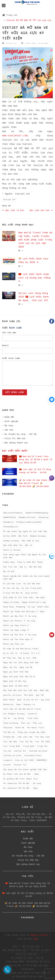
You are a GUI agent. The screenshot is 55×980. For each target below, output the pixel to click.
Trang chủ (10, 15)
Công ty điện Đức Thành (30, 562)
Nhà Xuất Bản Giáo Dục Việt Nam (20, 691)
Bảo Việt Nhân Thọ (13, 545)
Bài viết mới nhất (15, 451)
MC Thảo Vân (9, 658)
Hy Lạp (31, 607)
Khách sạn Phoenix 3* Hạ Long (19, 621)
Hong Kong (8, 607)
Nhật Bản (44, 691)
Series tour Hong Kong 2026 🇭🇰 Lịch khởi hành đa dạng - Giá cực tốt (34, 297)
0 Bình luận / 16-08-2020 (35, 43)
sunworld (32, 714)
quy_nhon (45, 700)
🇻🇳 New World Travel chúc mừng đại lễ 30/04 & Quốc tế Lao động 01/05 (36, 460)
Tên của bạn (9, 333)
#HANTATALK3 (10, 518)
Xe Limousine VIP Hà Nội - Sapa (20, 788)
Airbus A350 (10, 536)
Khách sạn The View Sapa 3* (18, 639)
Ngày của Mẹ (26, 667)
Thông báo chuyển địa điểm (31, 732)
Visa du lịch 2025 (24, 760)
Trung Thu (42, 746)
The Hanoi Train (35, 728)
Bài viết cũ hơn (13, 210)
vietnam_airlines (12, 756)
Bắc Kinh (23, 536)
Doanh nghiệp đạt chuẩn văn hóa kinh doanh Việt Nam (26, 578)
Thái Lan (25, 723)
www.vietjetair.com (15, 136)
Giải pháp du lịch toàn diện (18, 598)
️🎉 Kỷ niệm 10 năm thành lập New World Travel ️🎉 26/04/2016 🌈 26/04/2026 (36, 483)
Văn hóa (9, 430)
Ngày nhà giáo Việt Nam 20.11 (19, 677)
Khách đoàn (43, 607)
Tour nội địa (26, 742)
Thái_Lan (37, 723)
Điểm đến (9, 417)
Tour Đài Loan (42, 737)
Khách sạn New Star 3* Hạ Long (20, 616)
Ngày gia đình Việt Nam (16, 672)
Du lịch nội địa (11, 588)
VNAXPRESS (42, 760)
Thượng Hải (9, 737)
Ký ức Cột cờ (10, 653)
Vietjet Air (11, 43)
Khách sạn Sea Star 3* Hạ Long (20, 635)
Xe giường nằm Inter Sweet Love (20, 779)
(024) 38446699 (38, 820)
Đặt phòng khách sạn (16, 443)
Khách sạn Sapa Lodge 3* (16, 630)
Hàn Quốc (40, 598)
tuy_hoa (7, 751)
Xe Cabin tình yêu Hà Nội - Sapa (21, 774)
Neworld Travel (39, 935)
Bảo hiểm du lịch (31, 541)
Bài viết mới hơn (41, 210)
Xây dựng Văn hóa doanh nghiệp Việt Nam (25, 770)
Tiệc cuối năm (25, 737)
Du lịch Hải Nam (32, 584)
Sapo (35, 939)
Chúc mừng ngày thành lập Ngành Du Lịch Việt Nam (25, 556)
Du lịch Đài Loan (12, 584)
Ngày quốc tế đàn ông (15, 681)
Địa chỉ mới (9, 571)
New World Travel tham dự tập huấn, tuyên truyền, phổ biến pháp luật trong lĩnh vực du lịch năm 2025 (35, 240)
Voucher (7, 765)
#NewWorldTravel (27, 518)
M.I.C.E (36, 653)
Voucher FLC (20, 765)
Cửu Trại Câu (10, 567)
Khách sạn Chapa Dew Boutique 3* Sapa (24, 612)
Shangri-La (29, 705)
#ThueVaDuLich (11, 527)
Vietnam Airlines (38, 751)
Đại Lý (23, 567)
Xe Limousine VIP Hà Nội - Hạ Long (22, 783)
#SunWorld (8, 522)
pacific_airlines (12, 695)
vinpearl (8, 760)
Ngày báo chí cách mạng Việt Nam (21, 663)
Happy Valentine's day (34, 602)
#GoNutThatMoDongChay (37, 513)
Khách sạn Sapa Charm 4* (16, 625)
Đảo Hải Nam (35, 567)
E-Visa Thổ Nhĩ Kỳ (13, 593)
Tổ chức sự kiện (40, 950)
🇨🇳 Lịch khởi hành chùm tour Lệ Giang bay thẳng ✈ (34, 278)
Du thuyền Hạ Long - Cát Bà (21, 434)
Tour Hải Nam (10, 742)
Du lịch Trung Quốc (32, 588)
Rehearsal (8, 705)
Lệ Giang (24, 653)
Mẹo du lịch (24, 658)
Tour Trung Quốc (12, 746)
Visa (15, 946)
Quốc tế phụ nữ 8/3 (28, 700)
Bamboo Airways (38, 536)
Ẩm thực (9, 426)
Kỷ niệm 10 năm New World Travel (21, 649)
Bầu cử (29, 545)
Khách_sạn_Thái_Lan (13, 644)
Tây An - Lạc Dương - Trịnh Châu (21, 718)
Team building (11, 723)
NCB (34, 658)
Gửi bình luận (15, 392)
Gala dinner (32, 593)
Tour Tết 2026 (43, 742)
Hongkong (21, 607)
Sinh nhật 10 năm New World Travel (22, 709)
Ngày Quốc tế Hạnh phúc (16, 686)
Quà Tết (40, 695)
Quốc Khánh (9, 700)
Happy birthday (11, 602)
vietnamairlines (33, 756)
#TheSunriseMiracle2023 (29, 522)
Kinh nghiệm (11, 421)
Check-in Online (12, 550)
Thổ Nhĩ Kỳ (9, 732)
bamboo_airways (11, 541)
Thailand (8, 728)
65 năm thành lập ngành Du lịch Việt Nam (25, 532)
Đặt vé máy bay (31, 946)
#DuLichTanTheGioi (13, 513)
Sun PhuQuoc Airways (14, 714)
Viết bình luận (11, 358)
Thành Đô (20, 728)
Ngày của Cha (10, 667)
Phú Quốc (29, 695)
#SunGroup (43, 518)
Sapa (18, 705)
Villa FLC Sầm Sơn (15, 439)
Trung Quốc (29, 746)
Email (5, 346)
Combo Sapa (9, 562)
